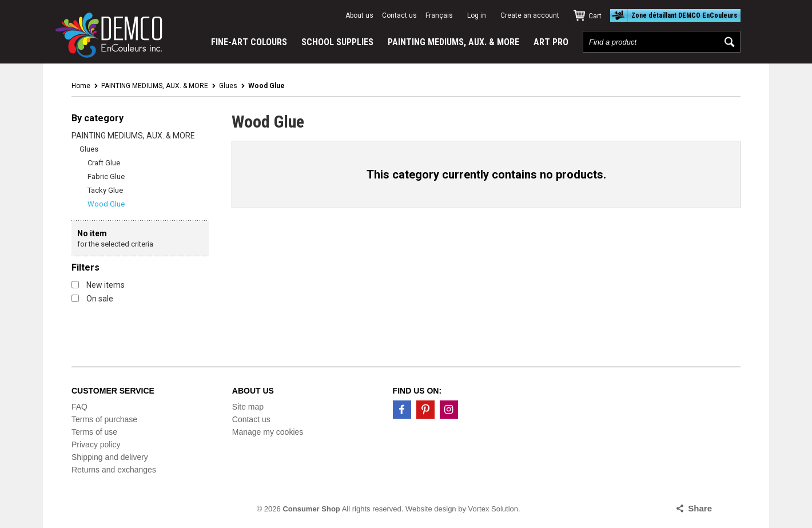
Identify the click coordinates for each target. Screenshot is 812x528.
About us (359, 15)
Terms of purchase (104, 419)
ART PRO (551, 42)
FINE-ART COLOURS (249, 42)
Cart (595, 16)
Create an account (530, 15)
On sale (92, 299)
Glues (228, 86)
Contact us (399, 15)
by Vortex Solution (488, 509)
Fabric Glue (106, 176)
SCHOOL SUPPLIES (337, 42)
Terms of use (94, 432)
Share (700, 508)
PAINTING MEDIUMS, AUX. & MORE (453, 42)
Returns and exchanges (114, 470)
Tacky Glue (105, 190)
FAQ (79, 407)
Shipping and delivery (110, 457)
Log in (477, 15)
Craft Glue (104, 163)
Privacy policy (96, 444)
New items (98, 285)
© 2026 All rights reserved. (330, 509)
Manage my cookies (268, 432)
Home (81, 86)
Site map (248, 407)
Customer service (113, 391)
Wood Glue (106, 204)
